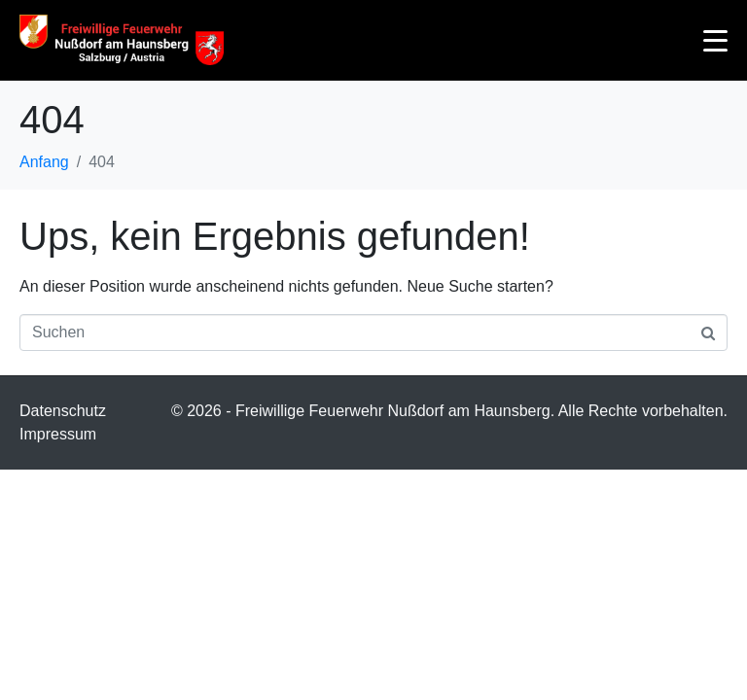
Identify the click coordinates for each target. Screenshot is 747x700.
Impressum (58, 434)
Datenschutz (63, 411)
